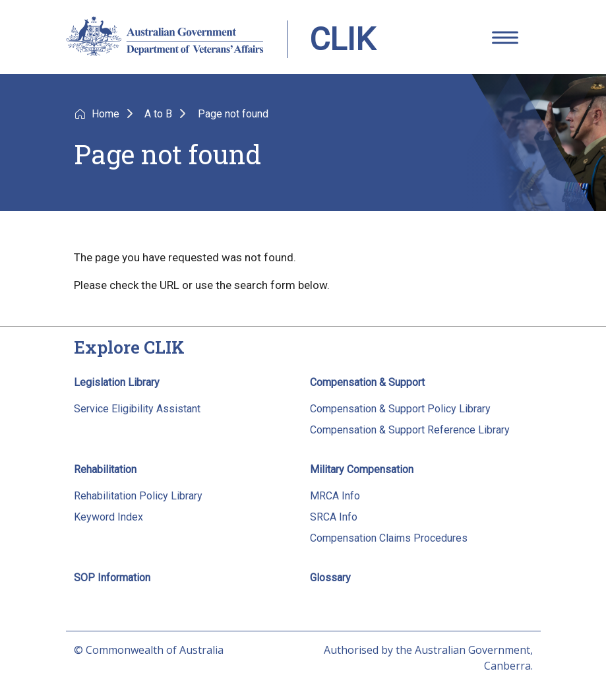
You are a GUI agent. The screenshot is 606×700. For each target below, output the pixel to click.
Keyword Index (108, 517)
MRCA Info (335, 496)
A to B (160, 114)
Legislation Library (117, 382)
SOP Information (112, 578)
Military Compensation (362, 469)
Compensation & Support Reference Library (410, 430)
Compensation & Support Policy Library (400, 409)
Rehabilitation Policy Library (138, 496)
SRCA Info (334, 517)
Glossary (330, 578)
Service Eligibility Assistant (137, 409)
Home (107, 114)
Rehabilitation (105, 469)
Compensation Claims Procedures (389, 538)
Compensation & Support (367, 382)
